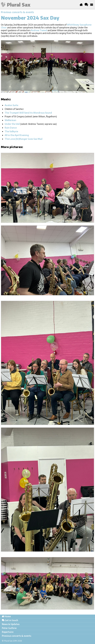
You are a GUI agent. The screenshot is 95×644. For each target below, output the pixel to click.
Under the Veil (12, 124)
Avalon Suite (11, 105)
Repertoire (8, 632)
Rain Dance (11, 128)
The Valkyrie (11, 131)
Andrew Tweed (39, 30)
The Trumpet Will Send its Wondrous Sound (28, 113)
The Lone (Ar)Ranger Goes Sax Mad (24, 139)
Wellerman (10, 120)
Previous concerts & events (17, 12)
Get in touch (10, 620)
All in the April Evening (17, 135)
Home (6, 616)
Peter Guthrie (9, 628)
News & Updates (11, 624)
